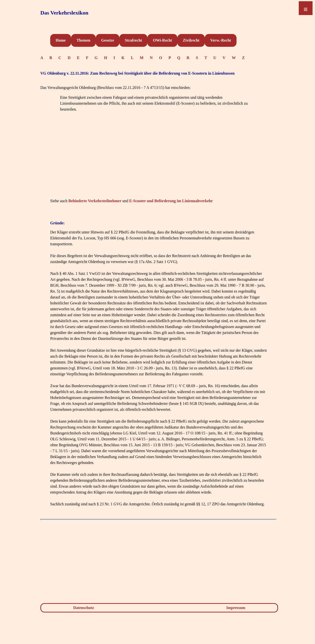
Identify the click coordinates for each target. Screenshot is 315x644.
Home (61, 40)
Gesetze (108, 40)
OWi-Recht (162, 40)
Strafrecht (133, 40)
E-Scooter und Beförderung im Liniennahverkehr (171, 201)
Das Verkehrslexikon (64, 13)
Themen (83, 40)
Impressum (236, 608)
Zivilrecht (191, 40)
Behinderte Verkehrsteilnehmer (95, 201)
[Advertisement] (158, 163)
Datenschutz (83, 608)
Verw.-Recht (220, 40)
